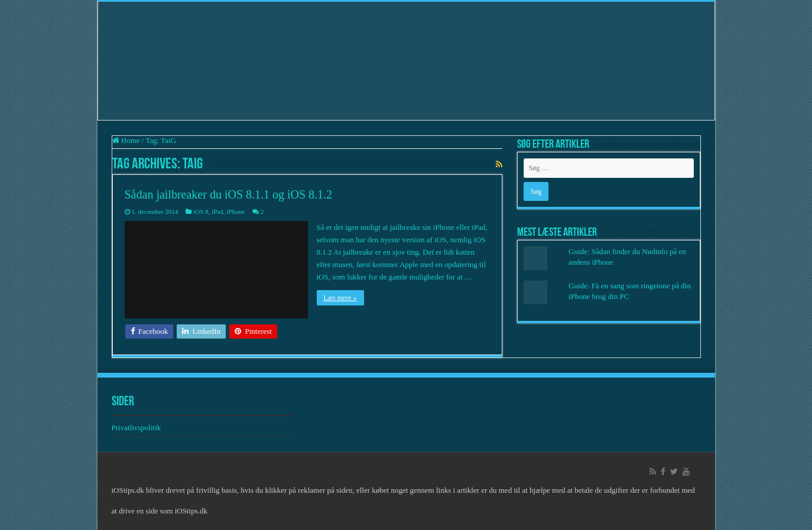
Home (126, 140)
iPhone (236, 212)
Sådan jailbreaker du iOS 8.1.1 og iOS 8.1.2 (229, 194)
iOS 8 (201, 212)
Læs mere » (340, 298)
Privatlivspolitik (137, 427)
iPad (217, 212)
